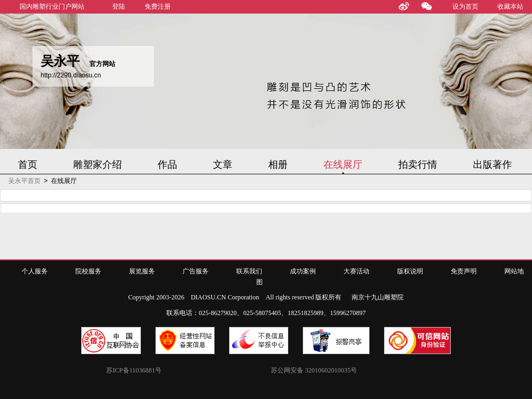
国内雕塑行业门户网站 (52, 6)
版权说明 (410, 271)
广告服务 (196, 271)
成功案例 (303, 271)
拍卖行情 (418, 165)
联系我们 (249, 271)
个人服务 (35, 271)
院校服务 (88, 271)
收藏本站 (510, 6)
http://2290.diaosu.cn (71, 75)
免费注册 (158, 6)
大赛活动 (356, 271)
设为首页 (465, 6)
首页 (28, 165)
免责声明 (464, 271)
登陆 (119, 6)
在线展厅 (343, 165)
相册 (278, 165)
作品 (167, 165)
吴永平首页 (24, 181)
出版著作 (492, 165)
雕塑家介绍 (98, 165)
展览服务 (142, 271)
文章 (223, 165)
